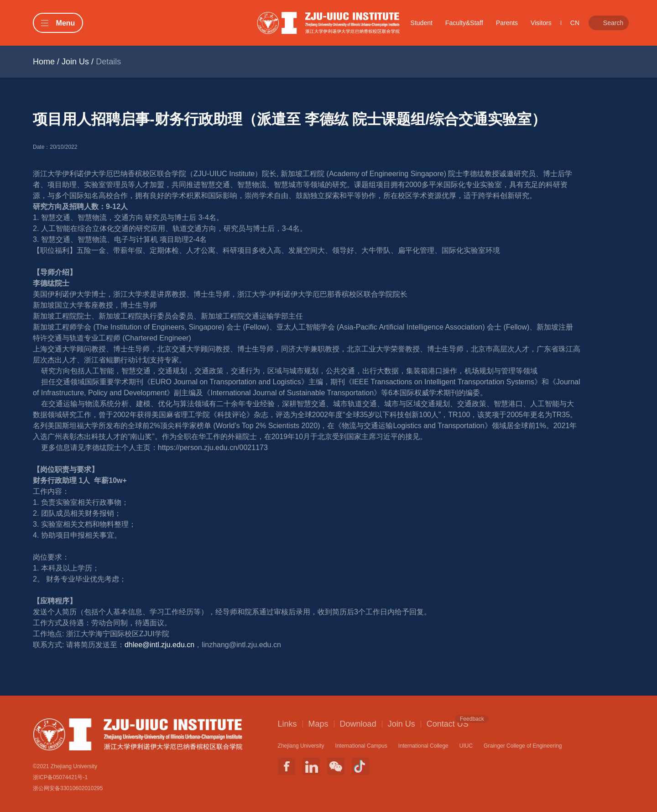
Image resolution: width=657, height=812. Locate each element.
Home (44, 62)
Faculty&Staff (464, 23)
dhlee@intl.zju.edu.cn (159, 645)
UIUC (466, 746)
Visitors (541, 23)
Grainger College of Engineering (523, 746)
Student (422, 23)
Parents (507, 23)
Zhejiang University (301, 746)
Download (358, 724)
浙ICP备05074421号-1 (60, 777)
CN (575, 23)
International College (423, 746)
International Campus (361, 746)
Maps (318, 724)
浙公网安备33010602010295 (68, 788)
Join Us (75, 62)
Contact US (448, 723)
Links (287, 724)
